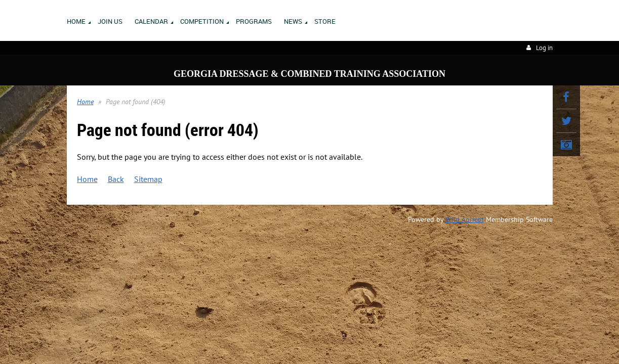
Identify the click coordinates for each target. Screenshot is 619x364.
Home (85, 102)
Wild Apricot (465, 219)
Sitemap (148, 179)
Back (116, 179)
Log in (544, 48)
